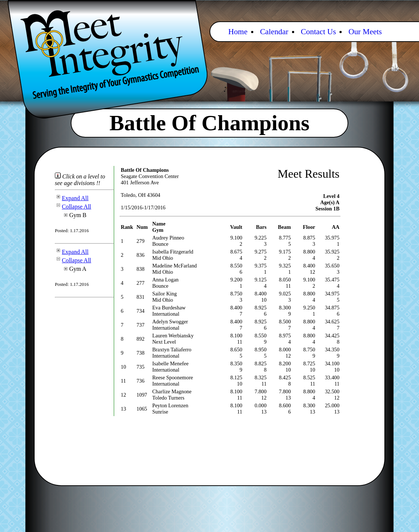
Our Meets (365, 32)
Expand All (72, 198)
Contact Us (318, 32)
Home (238, 32)
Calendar (274, 32)
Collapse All (73, 207)
